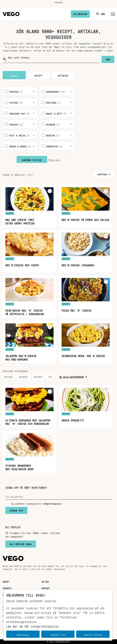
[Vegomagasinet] (11, 14)
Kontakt (46, 588)
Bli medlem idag (21, 543)
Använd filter (32, 159)
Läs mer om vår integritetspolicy (33, 625)
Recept (6, 581)
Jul (50, 377)
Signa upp (16, 510)
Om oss (45, 581)
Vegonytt (7, 588)
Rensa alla (54, 159)
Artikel (9, 377)
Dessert (24, 377)
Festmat (38, 377)
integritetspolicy (52, 503)
